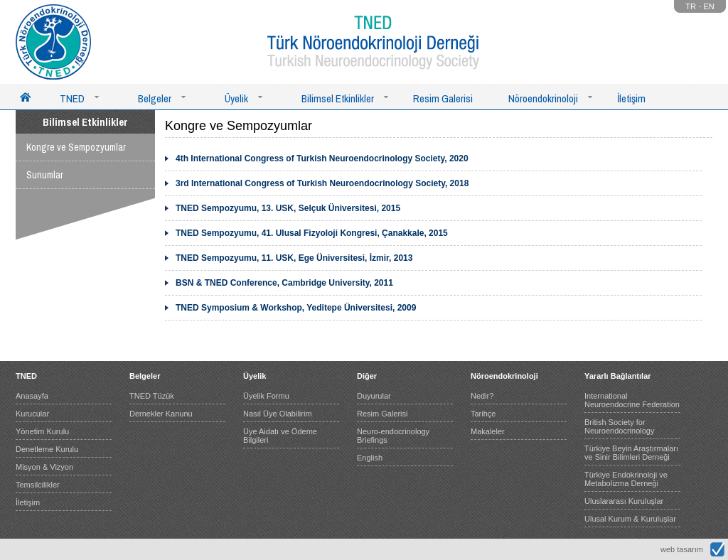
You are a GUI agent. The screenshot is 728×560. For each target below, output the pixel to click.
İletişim (631, 98)
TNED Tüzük (152, 396)
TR (691, 6)
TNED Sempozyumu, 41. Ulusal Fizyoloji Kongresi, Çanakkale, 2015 (312, 233)
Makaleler (488, 431)
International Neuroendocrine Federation (632, 400)
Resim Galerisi (443, 98)
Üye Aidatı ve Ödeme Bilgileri (280, 436)
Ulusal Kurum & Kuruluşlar (630, 519)
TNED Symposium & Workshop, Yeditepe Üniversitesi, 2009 (296, 308)
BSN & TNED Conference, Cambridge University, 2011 (284, 283)
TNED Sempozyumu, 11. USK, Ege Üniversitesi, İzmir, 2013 (294, 258)
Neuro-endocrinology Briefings (393, 436)
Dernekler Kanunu (161, 414)
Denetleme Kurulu (47, 449)
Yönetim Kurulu (42, 431)
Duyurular (374, 396)
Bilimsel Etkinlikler (338, 98)
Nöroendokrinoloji (543, 98)
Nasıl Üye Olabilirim (278, 414)
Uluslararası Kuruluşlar (624, 501)
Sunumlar (45, 175)
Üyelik (236, 98)
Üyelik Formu (266, 396)
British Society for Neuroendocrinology (619, 426)
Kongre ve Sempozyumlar (76, 147)
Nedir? (482, 396)
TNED (72, 98)
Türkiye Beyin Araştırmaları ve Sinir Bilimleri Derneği (631, 453)
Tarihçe (483, 414)
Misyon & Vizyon (44, 467)
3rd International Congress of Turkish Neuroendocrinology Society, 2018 (322, 183)
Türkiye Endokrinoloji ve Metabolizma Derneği (626, 479)
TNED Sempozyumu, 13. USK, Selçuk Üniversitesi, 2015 (288, 208)
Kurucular (32, 414)
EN (709, 6)
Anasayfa (32, 396)
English (370, 458)
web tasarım (682, 549)
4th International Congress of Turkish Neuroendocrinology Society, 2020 (322, 158)
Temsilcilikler (38, 485)
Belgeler (155, 98)
